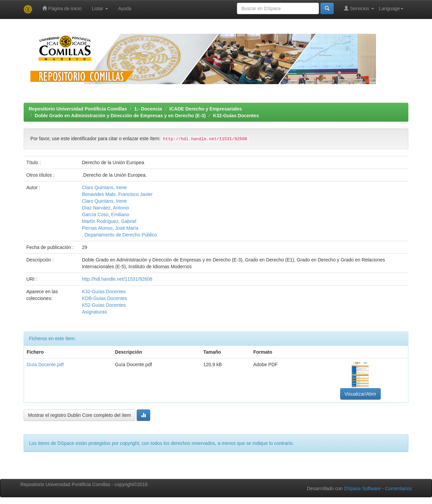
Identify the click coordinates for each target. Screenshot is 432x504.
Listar (100, 8)
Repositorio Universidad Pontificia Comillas (78, 109)
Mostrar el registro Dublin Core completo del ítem (79, 415)
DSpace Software (362, 488)
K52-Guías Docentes (104, 305)
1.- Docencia (148, 109)
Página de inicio (62, 8)
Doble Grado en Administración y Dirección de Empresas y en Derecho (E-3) (120, 116)
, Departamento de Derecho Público (120, 235)
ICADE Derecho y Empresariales (206, 109)
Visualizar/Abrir (360, 394)
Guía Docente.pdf (45, 364)
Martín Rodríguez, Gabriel (109, 221)
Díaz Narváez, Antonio (105, 208)
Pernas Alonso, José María (110, 228)
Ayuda (125, 8)
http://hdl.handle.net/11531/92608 (117, 279)
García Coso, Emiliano (106, 215)
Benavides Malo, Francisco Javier (117, 194)
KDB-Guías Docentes (105, 298)
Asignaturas (94, 312)
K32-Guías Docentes (236, 116)
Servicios (359, 8)
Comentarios (398, 488)
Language (391, 8)
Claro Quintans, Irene (104, 187)
